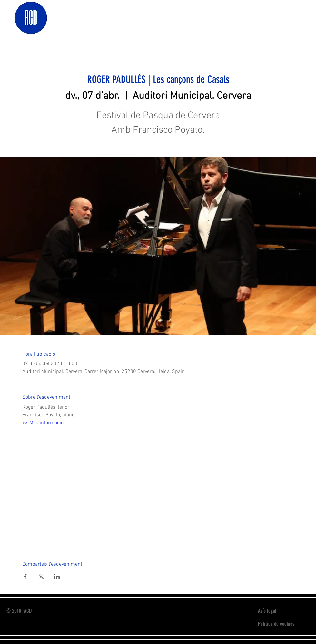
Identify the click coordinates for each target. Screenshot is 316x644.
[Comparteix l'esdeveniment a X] (41, 577)
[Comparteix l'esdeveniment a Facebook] (25, 577)
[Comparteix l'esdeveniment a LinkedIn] (57, 577)
